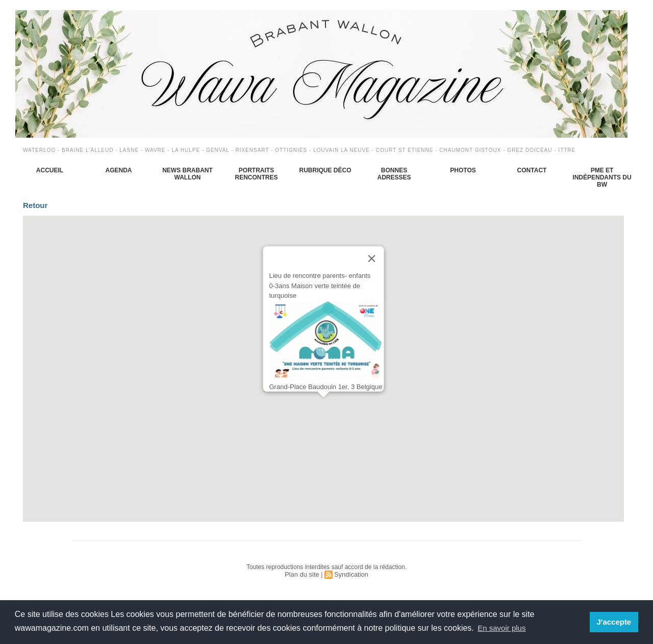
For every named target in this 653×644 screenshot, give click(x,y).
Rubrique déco (325, 170)
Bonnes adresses (394, 174)
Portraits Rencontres (256, 174)
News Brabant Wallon (187, 174)
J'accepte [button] (615, 622)
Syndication (350, 579)
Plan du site (303, 579)
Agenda (118, 170)
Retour (41, 207)
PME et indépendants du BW (602, 177)
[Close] (372, 263)
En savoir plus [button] (503, 628)
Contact (532, 170)
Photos (463, 170)
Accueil (50, 170)
